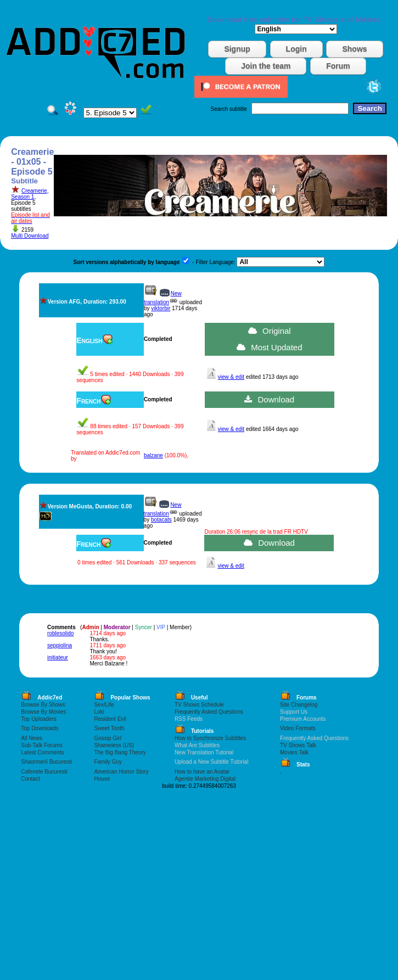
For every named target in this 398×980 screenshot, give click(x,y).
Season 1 (23, 197)
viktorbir (161, 308)
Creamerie (34, 191)
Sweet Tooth (109, 728)
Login (296, 49)
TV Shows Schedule (199, 705)
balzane (153, 455)
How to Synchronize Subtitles (210, 738)
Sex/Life (104, 705)
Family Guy (108, 762)
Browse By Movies (43, 712)
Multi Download (30, 236)
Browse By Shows (43, 705)
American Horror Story (121, 772)
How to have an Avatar (202, 772)
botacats (161, 520)
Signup (237, 49)
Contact (30, 779)
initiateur (58, 657)
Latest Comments (42, 752)
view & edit (231, 377)
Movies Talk (294, 752)
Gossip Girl (107, 738)
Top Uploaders (38, 719)
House (102, 779)
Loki (99, 712)
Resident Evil (110, 719)
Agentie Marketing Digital (205, 779)
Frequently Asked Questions (209, 712)
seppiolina (60, 645)
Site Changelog (299, 705)
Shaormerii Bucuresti (46, 762)
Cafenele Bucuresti (44, 772)
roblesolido (60, 633)
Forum (338, 66)
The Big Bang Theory (120, 752)
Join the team (266, 66)
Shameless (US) (114, 745)
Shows (354, 49)
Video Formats (298, 728)
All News (32, 738)
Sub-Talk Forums (42, 745)
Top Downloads (40, 728)
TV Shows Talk (298, 745)
